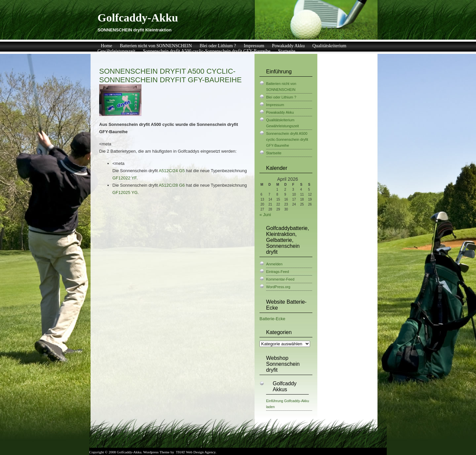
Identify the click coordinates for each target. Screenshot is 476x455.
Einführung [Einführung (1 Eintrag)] (275, 401)
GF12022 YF (124, 178)
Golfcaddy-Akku (138, 18)
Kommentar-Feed (280, 279)
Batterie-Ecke (272, 319)
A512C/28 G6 (172, 185)
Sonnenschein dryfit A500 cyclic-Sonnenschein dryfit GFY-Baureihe (207, 51)
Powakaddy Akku (288, 46)
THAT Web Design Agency (196, 452)
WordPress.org (278, 287)
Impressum (254, 46)
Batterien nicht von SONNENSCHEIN (156, 46)
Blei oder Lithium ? (218, 46)
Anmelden (274, 264)
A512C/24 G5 (172, 171)
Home (106, 46)
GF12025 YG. (126, 192)
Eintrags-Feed (278, 272)
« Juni (265, 215)
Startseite (287, 51)
